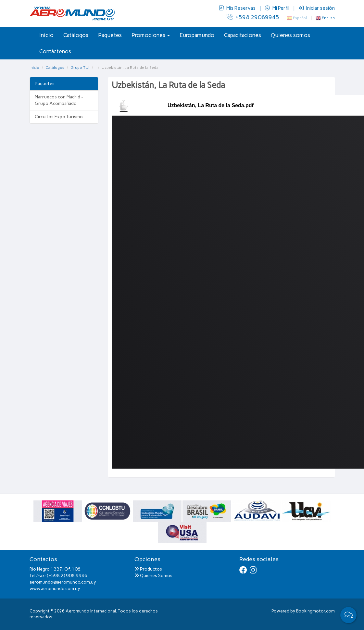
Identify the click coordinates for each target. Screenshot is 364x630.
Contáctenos (55, 51)
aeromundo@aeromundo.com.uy (63, 582)
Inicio (46, 35)
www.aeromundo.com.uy (55, 589)
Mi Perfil (278, 8)
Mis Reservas (238, 8)
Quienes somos (290, 35)
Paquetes (110, 35)
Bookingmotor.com (315, 611)
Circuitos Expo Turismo (59, 117)
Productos (148, 569)
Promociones (151, 35)
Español (297, 18)
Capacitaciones (243, 35)
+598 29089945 (253, 17)
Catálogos (76, 35)
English (325, 18)
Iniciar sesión (317, 8)
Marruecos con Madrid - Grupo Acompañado (59, 100)
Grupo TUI (80, 68)
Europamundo (197, 35)
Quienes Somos (153, 576)
